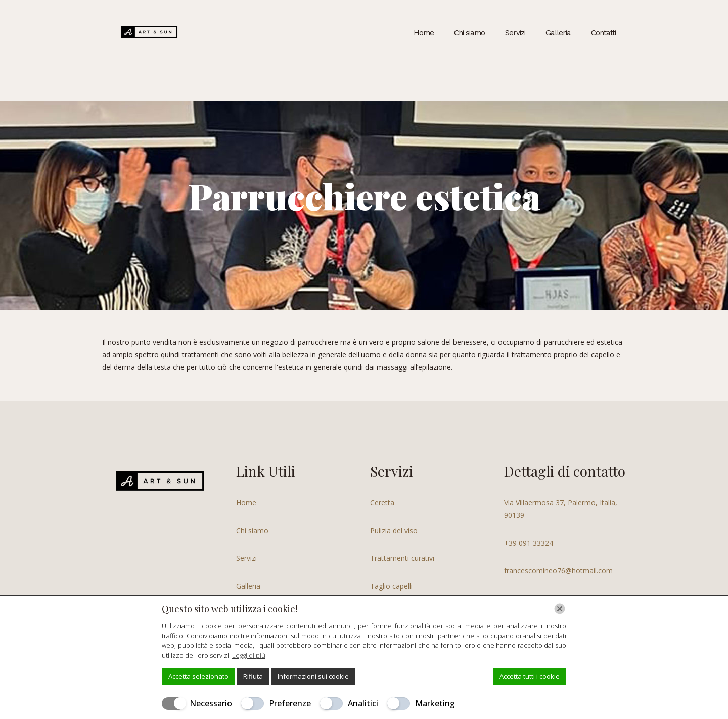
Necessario (211, 703)
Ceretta (382, 502)
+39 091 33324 (529, 543)
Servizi (246, 558)
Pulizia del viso (394, 530)
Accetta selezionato (198, 676)
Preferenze (290, 703)
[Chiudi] (560, 609)
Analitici (363, 703)
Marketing (435, 703)
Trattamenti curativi (402, 558)
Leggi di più (249, 655)
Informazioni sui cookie (313, 676)
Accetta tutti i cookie (530, 676)
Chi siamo (252, 530)
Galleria (248, 586)
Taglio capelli (391, 586)
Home (246, 502)
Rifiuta (253, 676)
